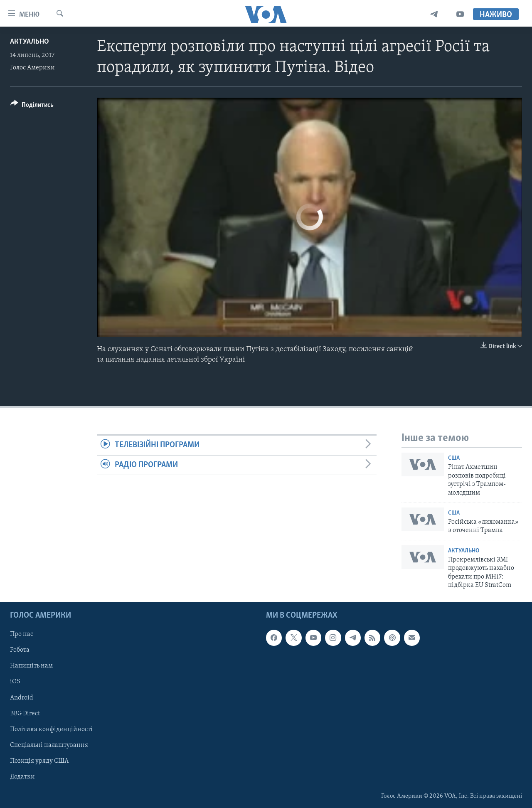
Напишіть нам (31, 666)
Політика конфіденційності (51, 729)
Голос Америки (32, 68)
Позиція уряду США (39, 761)
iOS (15, 682)
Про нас (22, 634)
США (454, 458)
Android (22, 697)
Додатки (22, 776)
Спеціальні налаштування (49, 745)
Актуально (30, 42)
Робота (20, 650)
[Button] (32, 106)
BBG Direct (25, 713)
